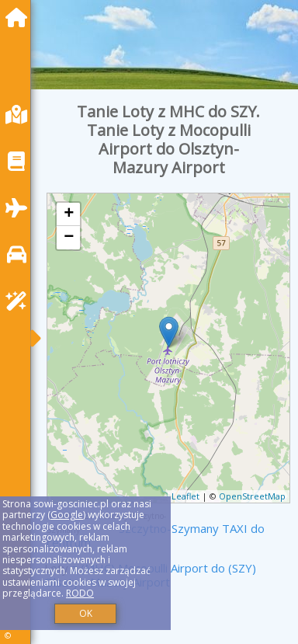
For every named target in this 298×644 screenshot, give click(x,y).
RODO (80, 593)
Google (67, 515)
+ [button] (69, 214)
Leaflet (185, 496)
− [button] (69, 238)
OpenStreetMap (252, 496)
